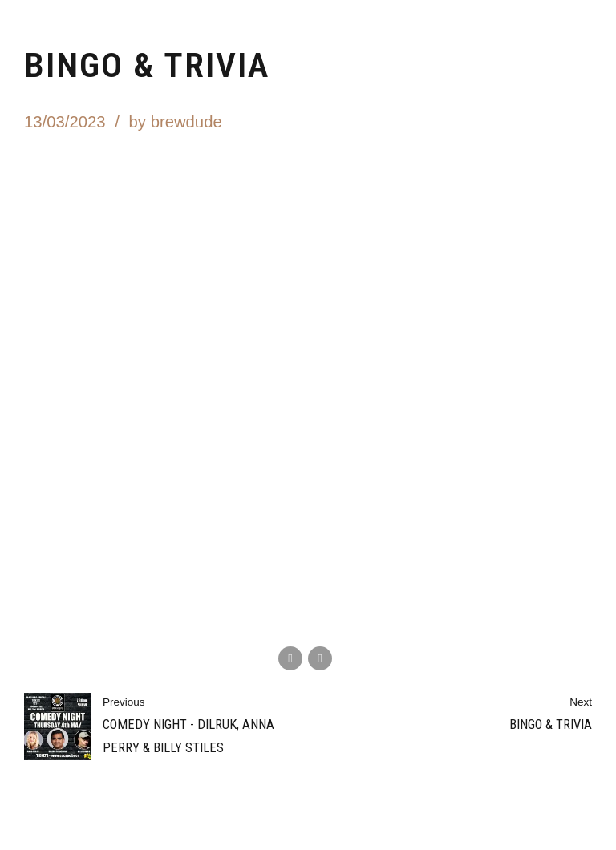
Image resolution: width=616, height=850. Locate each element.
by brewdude (176, 122)
